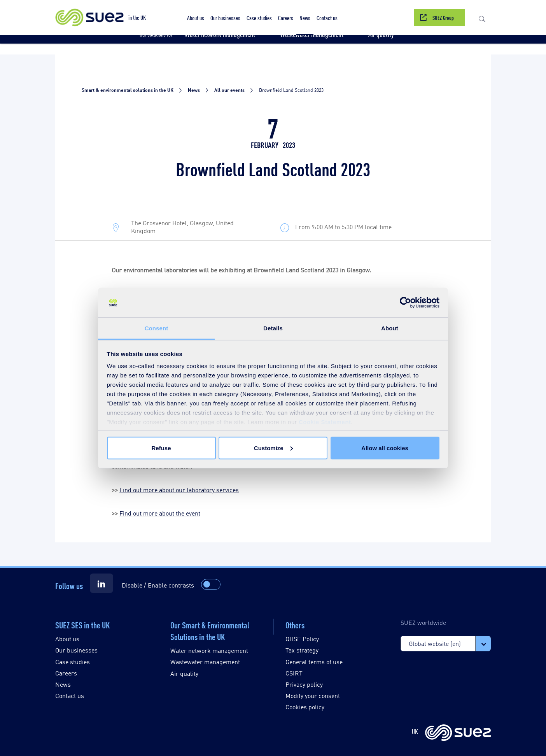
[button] (482, 18)
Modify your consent (313, 695)
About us (67, 639)
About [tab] (390, 328)
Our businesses (76, 650)
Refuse (161, 448)
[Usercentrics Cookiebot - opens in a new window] (405, 303)
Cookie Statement (325, 422)
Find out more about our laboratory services (179, 490)
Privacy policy (304, 684)
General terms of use (314, 662)
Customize (273, 448)
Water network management (209, 650)
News (63, 684)
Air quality (184, 673)
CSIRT (294, 673)
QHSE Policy (302, 639)
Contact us (70, 695)
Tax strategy (302, 650)
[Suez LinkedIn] (101, 583)
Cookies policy (305, 707)
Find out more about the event (160, 513)
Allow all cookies (385, 448)
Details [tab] (273, 328)
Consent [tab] (157, 328)
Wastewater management (205, 662)
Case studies (73, 662)
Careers (66, 673)
